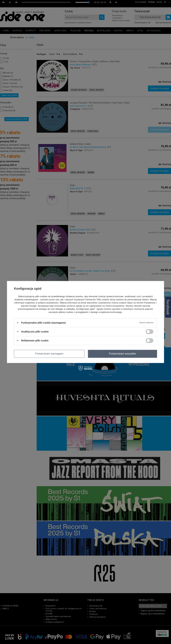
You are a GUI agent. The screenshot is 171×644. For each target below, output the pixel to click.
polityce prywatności (48, 303)
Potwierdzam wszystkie (122, 354)
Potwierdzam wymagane (49, 354)
